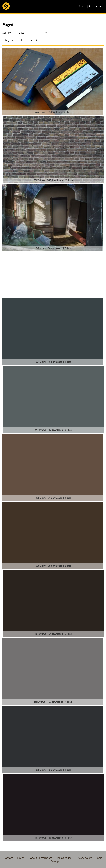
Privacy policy (84, 858)
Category (8, 40)
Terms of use (64, 858)
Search (82, 7)
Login (99, 858)
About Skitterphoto (41, 858)
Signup (55, 861)
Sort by (7, 33)
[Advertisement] (53, 275)
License (22, 858)
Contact (8, 858)
